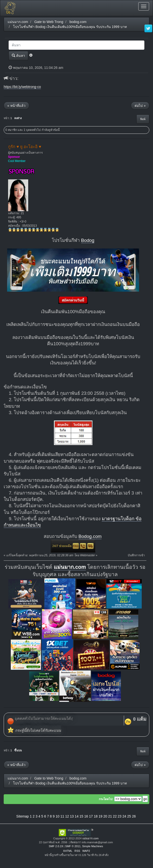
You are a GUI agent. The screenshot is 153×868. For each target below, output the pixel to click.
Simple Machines (93, 846)
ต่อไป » (140, 106)
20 (105, 816)
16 (86, 816)
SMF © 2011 (73, 846)
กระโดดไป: (106, 799)
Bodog (88, 240)
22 (115, 816)
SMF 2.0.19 (56, 846)
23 (120, 816)
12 (67, 816)
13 (72, 816)
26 (134, 816)
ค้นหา (18, 56)
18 (96, 816)
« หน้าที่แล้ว (16, 106)
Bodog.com (90, 536)
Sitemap (22, 816)
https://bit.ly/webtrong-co (22, 87)
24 (124, 816)
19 (101, 816)
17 (91, 816)
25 (129, 816)
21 (110, 816)
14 (77, 816)
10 (58, 816)
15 (81, 816)
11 (62, 816)
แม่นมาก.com (70, 567)
